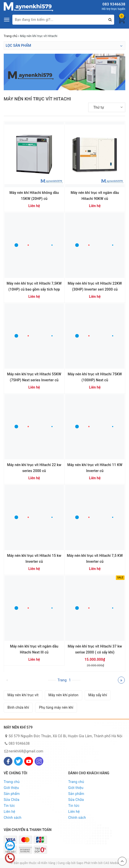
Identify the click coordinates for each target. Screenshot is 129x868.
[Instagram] (39, 761)
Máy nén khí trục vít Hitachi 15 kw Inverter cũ (34, 559)
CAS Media (111, 863)
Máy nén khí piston (64, 695)
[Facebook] (8, 761)
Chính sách (13, 818)
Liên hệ (9, 812)
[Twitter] (18, 761)
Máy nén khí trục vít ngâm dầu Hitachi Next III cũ (34, 649)
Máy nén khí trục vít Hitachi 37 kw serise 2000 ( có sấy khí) (95, 649)
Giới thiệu (11, 788)
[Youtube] (29, 761)
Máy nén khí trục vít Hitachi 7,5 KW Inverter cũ (95, 559)
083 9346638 (114, 4)
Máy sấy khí (98, 695)
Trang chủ (12, 782)
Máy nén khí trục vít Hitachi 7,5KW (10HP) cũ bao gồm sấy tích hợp (34, 286)
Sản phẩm (12, 794)
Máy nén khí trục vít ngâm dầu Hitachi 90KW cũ (95, 196)
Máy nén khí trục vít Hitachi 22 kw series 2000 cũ (34, 468)
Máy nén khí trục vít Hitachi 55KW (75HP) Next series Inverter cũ (34, 377)
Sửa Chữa (12, 800)
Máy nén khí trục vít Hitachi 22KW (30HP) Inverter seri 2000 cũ (95, 286)
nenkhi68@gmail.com (26, 751)
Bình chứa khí (18, 707)
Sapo (80, 863)
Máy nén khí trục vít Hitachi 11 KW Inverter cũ (95, 468)
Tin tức (9, 806)
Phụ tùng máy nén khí (56, 707)
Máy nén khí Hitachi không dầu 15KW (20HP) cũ (34, 196)
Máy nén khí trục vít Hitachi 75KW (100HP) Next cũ (95, 377)
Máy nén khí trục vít (23, 695)
